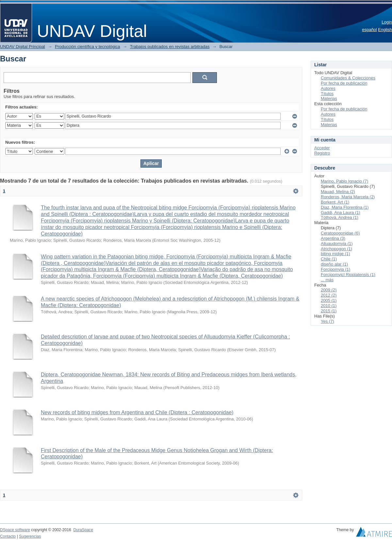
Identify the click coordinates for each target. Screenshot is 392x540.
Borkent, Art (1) (335, 202)
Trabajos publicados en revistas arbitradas (170, 47)
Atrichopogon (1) (336, 249)
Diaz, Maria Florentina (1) (345, 207)
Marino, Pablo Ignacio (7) (344, 181)
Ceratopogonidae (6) (340, 233)
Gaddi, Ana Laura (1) (341, 213)
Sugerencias (30, 536)
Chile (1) (329, 259)
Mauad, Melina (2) (338, 192)
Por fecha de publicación (344, 83)
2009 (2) (329, 290)
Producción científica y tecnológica (87, 47)
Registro (322, 153)
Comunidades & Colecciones (348, 78)
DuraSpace (83, 530)
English (385, 30)
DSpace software (15, 530)
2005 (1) (329, 300)
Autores (328, 88)
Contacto (8, 536)
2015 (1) (329, 311)
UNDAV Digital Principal (23, 47)
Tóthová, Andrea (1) (340, 217)
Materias (329, 98)
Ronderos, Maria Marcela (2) (348, 197)
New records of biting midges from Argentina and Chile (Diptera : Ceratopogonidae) (137, 412)
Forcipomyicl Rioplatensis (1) (348, 275)
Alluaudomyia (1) (337, 244)
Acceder (322, 148)
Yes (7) (327, 321)
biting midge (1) (335, 254)
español (369, 30)
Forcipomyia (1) (335, 269)
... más (327, 280)
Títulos (327, 94)
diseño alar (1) (334, 264)
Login (387, 22)
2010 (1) (329, 306)
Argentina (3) (333, 238)
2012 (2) (329, 295)
